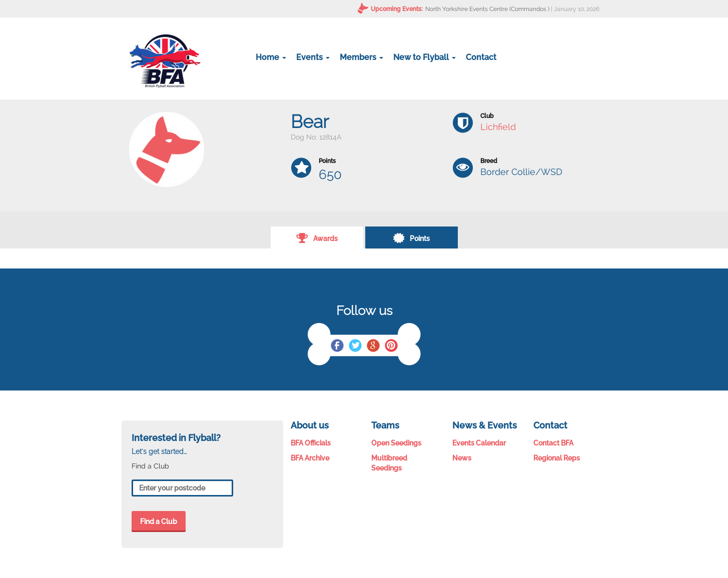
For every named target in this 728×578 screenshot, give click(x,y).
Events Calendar (479, 443)
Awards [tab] (317, 237)
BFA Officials (311, 443)
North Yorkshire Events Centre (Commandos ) (487, 9)
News (462, 458)
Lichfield (498, 127)
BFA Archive (310, 458)
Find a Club (159, 521)
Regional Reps (557, 458)
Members (361, 57)
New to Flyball (425, 57)
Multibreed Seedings (389, 463)
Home (271, 57)
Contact (481, 57)
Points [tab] (411, 237)
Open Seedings (396, 443)
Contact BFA (553, 443)
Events (313, 57)
